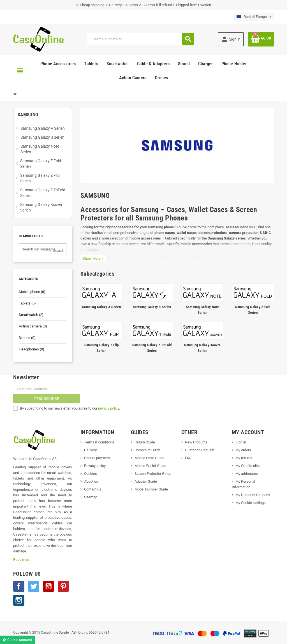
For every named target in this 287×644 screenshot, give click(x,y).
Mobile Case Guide (149, 458)
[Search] (140, 39)
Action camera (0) (33, 326)
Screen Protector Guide (153, 474)
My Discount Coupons (253, 495)
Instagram (19, 600)
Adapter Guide (146, 481)
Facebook (19, 586)
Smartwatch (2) (31, 315)
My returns (244, 458)
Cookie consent (17, 640)
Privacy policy (95, 466)
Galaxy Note (244, 258)
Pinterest (63, 586)
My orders (243, 450)
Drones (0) (27, 338)
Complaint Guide (148, 450)
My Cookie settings (251, 503)
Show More (93, 258)
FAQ (188, 458)
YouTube (48, 586)
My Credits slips (248, 466)
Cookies (91, 474)
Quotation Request (200, 450)
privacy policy (109, 408)
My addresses (247, 474)
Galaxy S (210, 258)
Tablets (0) (27, 303)
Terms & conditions (99, 442)
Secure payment (97, 458)
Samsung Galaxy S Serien (152, 307)
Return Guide (145, 442)
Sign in (241, 442)
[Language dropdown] (254, 17)
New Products (196, 442)
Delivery (90, 450)
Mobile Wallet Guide (150, 466)
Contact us (93, 489)
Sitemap (91, 497)
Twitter (34, 586)
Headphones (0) (32, 349)
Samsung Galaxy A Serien (101, 307)
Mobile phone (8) (32, 292)
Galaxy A (226, 258)
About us (91, 481)
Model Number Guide (151, 489)
